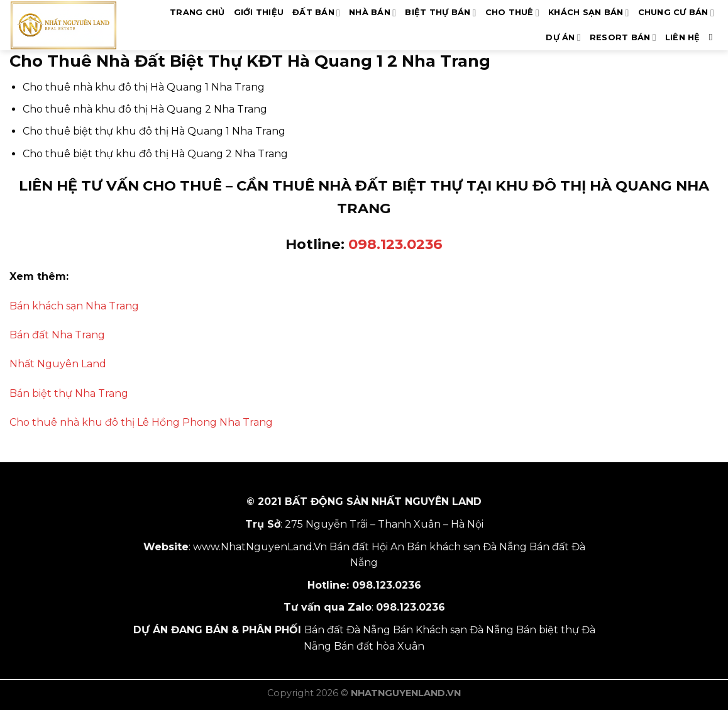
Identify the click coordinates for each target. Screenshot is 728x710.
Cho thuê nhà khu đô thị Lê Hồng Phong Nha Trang (141, 422)
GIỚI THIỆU (259, 12)
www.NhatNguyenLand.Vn (260, 547)
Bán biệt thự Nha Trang (69, 393)
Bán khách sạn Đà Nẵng (467, 547)
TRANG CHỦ (197, 12)
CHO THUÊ (512, 13)
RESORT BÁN (623, 37)
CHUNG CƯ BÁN (676, 13)
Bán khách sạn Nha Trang (74, 306)
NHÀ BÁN (372, 13)
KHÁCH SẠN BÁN (589, 13)
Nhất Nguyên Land (58, 364)
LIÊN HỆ (683, 37)
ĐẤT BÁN (316, 13)
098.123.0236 (395, 244)
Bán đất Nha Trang (57, 335)
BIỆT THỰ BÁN (440, 13)
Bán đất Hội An (367, 547)
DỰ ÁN (563, 37)
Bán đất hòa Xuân (379, 646)
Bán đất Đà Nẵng (347, 630)
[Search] (714, 37)
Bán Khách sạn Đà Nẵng (453, 630)
